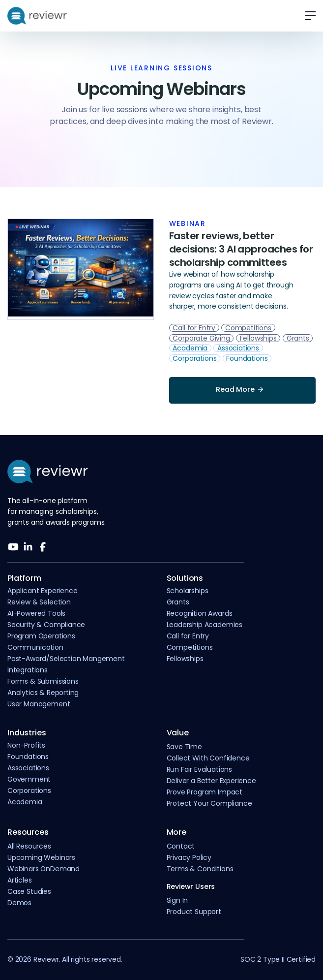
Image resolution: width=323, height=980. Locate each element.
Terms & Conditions (200, 869)
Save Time (184, 747)
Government (29, 779)
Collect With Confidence (208, 758)
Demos (19, 903)
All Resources (29, 846)
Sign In (177, 900)
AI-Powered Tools (36, 613)
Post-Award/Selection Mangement (66, 659)
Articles (20, 880)
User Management (39, 704)
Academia (25, 802)
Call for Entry (188, 636)
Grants (178, 602)
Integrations (28, 670)
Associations (28, 768)
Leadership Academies (205, 625)
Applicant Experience (42, 591)
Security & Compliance (46, 625)
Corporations (29, 790)
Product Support (194, 912)
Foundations (28, 757)
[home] (37, 16)
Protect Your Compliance (209, 803)
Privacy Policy (189, 857)
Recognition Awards (200, 613)
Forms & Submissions (43, 681)
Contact (181, 846)
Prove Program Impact (205, 792)
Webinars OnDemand (44, 869)
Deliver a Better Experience (211, 781)
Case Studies (29, 891)
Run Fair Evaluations (199, 769)
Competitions (190, 647)
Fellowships (185, 659)
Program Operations (41, 636)
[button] (307, 16)
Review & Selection (39, 602)
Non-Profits (26, 745)
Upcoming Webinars (41, 857)
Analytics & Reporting (43, 693)
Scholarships (188, 591)
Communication (35, 647)
